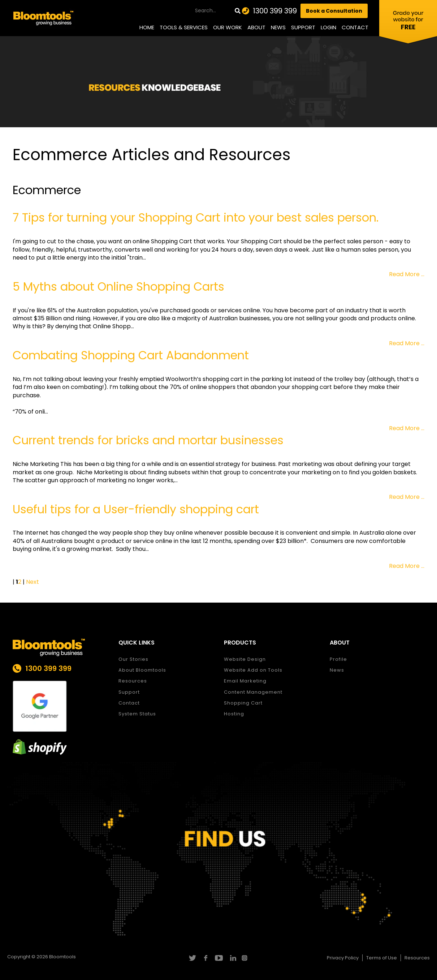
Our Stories (133, 659)
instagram (245, 958)
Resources (133, 681)
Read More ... (407, 274)
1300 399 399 (275, 11)
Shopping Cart (243, 703)
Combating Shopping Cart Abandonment (131, 355)
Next (33, 582)
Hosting (234, 714)
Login (328, 27)
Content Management (253, 692)
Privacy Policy (343, 958)
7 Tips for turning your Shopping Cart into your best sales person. (196, 217)
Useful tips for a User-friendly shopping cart (136, 509)
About (256, 27)
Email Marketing (245, 681)
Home (147, 27)
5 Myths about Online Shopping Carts (118, 286)
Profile (338, 659)
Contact (355, 27)
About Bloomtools (142, 670)
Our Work (228, 27)
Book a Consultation (334, 11)
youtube (219, 958)
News (278, 27)
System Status (137, 714)
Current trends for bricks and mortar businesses (148, 440)
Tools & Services (184, 27)
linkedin (232, 958)
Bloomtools (62, 957)
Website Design (245, 659)
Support (303, 27)
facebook (205, 958)
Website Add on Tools (253, 670)
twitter (192, 958)
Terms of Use (382, 958)
